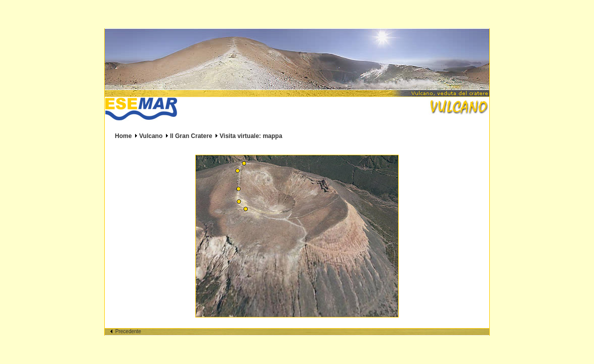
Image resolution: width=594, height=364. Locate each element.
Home (123, 136)
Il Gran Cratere (191, 136)
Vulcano (151, 136)
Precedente (125, 331)
